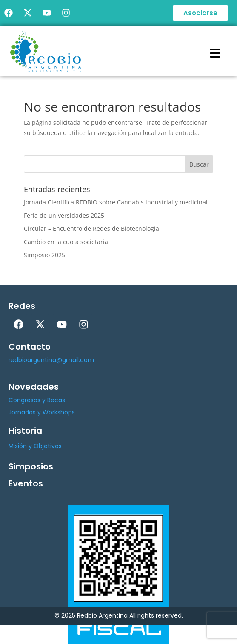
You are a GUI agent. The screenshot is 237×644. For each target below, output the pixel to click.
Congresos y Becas (37, 400)
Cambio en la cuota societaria (66, 242)
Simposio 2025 (44, 255)
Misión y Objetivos (35, 446)
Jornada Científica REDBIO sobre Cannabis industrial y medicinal (116, 202)
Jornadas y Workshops (42, 412)
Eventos (26, 483)
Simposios (31, 466)
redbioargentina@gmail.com (51, 360)
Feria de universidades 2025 (64, 215)
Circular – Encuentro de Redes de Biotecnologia (91, 229)
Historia (25, 431)
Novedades (34, 387)
